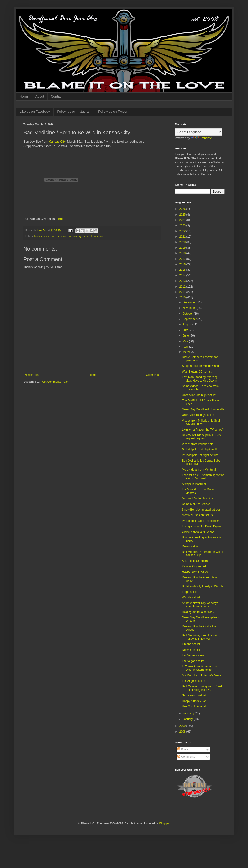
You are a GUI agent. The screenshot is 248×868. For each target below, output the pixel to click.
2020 (183, 242)
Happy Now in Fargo (195, 572)
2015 (183, 270)
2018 (183, 253)
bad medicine (42, 236)
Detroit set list (191, 546)
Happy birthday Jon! (195, 701)
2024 (183, 220)
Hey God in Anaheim (195, 706)
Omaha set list (191, 644)
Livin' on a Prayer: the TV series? (203, 430)
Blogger (164, 823)
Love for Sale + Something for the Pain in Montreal (203, 477)
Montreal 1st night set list (198, 515)
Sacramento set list (194, 695)
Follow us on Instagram (74, 112)
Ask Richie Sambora (195, 561)
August (188, 324)
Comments (186, 757)
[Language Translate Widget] (198, 132)
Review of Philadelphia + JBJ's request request (201, 437)
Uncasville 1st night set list (199, 415)
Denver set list (191, 650)
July (186, 330)
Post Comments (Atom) (55, 382)
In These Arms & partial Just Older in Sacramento (200, 668)
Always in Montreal (194, 484)
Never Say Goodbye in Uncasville (203, 409)
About (40, 96)
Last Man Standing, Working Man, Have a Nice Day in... (201, 379)
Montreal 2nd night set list (198, 499)
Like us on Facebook (35, 112)
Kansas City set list (194, 566)
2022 (183, 231)
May (186, 341)
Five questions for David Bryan (201, 526)
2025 (183, 215)
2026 (183, 209)
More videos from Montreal (199, 470)
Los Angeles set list (194, 681)
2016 (183, 264)
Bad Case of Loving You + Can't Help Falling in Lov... (202, 688)
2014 (183, 275)
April (186, 347)
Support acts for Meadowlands (201, 366)
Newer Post (32, 375)
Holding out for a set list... (198, 612)
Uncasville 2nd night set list (199, 395)
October (188, 314)
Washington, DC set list (197, 372)
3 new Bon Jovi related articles (201, 510)
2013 (183, 281)
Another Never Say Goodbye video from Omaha (200, 605)
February (189, 713)
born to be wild (59, 236)
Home (24, 96)
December (190, 302)
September (190, 319)
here (60, 219)
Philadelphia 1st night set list (200, 455)
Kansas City (57, 142)
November (190, 308)
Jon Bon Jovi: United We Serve (202, 675)
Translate (201, 138)
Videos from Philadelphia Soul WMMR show (201, 422)
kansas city (75, 236)
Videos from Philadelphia (198, 444)
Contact (57, 96)
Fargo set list (190, 592)
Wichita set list (191, 597)
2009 (183, 726)
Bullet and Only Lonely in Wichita (203, 586)
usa (101, 236)
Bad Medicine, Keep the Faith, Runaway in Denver (201, 637)
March (187, 352)
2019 (183, 248)
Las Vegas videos (193, 655)
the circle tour (90, 236)
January (188, 719)
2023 (183, 225)
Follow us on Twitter (113, 112)
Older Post (153, 375)
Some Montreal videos (196, 504)
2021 (183, 237)
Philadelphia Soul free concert (201, 521)
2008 (183, 732)
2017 (183, 259)
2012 (183, 287)
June (186, 336)
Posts (183, 749)
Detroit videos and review (198, 532)
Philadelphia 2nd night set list (200, 450)
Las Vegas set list (193, 661)
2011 (183, 292)
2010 (183, 297)
